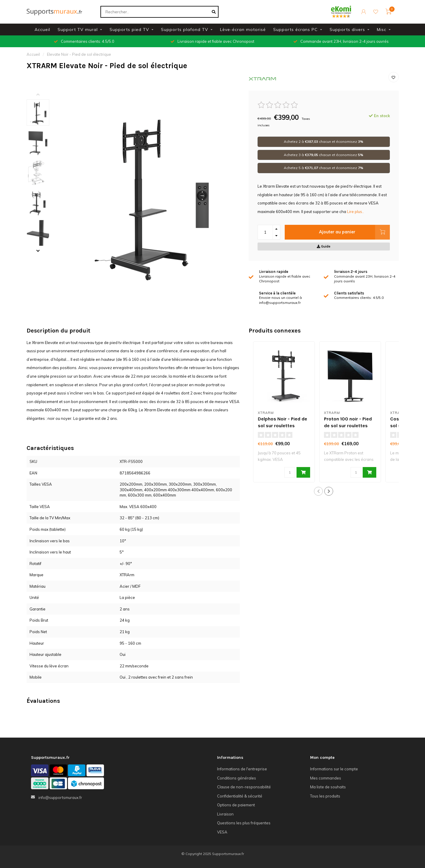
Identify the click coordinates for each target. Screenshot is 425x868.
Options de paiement (236, 805)
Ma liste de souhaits (328, 787)
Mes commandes (326, 778)
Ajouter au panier (354, 232)
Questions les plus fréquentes (244, 823)
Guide (324, 246)
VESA (222, 832)
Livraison (225, 814)
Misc (382, 30)
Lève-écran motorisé (243, 30)
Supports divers (347, 30)
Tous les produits (325, 796)
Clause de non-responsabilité (244, 787)
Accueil (42, 30)
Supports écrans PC (295, 30)
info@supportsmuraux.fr (60, 797)
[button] (43, 95)
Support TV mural (78, 30)
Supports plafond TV (185, 30)
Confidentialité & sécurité (240, 796)
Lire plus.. (355, 212)
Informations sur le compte (334, 769)
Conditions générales (237, 778)
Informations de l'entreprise (242, 769)
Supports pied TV (129, 30)
